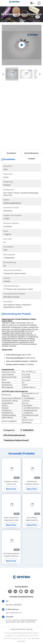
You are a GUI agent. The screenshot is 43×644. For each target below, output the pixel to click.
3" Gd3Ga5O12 (27, 430)
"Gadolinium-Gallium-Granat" (16, 440)
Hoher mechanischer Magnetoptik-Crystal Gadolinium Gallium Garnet (11, 519)
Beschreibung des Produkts (31, 154)
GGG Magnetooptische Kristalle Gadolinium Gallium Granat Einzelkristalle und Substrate (11, 555)
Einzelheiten (11, 153)
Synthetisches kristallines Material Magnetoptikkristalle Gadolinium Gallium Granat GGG (32, 483)
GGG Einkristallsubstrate (14, 435)
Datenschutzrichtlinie (18, 629)
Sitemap (30, 629)
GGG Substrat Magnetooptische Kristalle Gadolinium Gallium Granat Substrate (32, 519)
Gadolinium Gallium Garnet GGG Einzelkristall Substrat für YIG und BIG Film (11, 483)
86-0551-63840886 (14, 605)
